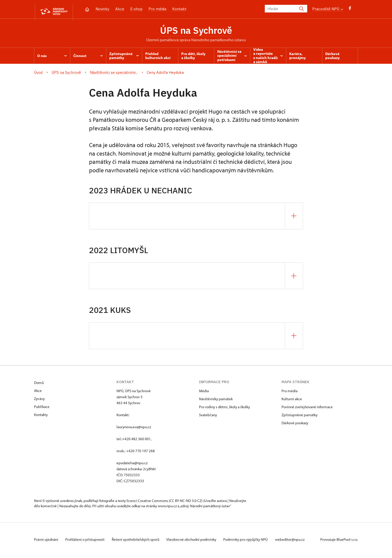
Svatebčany (208, 417)
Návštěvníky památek (216, 401)
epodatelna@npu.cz (132, 465)
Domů (39, 385)
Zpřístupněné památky (299, 417)
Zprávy (39, 401)
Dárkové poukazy (295, 425)
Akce (120, 9)
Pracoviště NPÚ (328, 9)
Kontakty (41, 417)
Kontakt (179, 9)
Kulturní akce (292, 401)
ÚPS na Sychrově (196, 31)
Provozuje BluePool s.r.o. (339, 541)
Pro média (157, 9)
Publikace (42, 409)
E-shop (136, 9)
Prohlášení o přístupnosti (87, 541)
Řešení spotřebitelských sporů (139, 541)
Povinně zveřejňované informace (307, 409)
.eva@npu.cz (141, 429)
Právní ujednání (46, 541)
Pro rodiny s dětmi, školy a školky (224, 409)
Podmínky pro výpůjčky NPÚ (253, 541)
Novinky (102, 9)
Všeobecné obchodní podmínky (197, 541)
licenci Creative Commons (147, 503)
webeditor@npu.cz (298, 541)
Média (204, 393)
